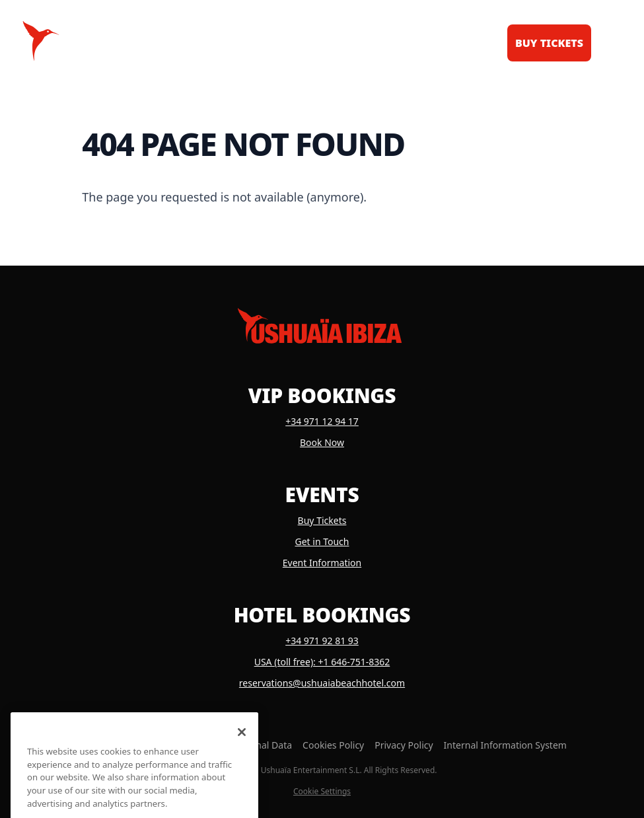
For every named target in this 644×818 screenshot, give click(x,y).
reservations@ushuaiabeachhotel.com (322, 683)
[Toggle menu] (610, 41)
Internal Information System (505, 745)
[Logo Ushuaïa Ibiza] (41, 41)
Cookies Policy (333, 745)
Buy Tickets (322, 520)
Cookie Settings (322, 792)
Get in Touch (322, 541)
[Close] (242, 744)
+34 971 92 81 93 (322, 641)
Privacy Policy (404, 745)
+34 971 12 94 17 (322, 421)
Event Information (322, 563)
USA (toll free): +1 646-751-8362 (322, 662)
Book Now (322, 442)
